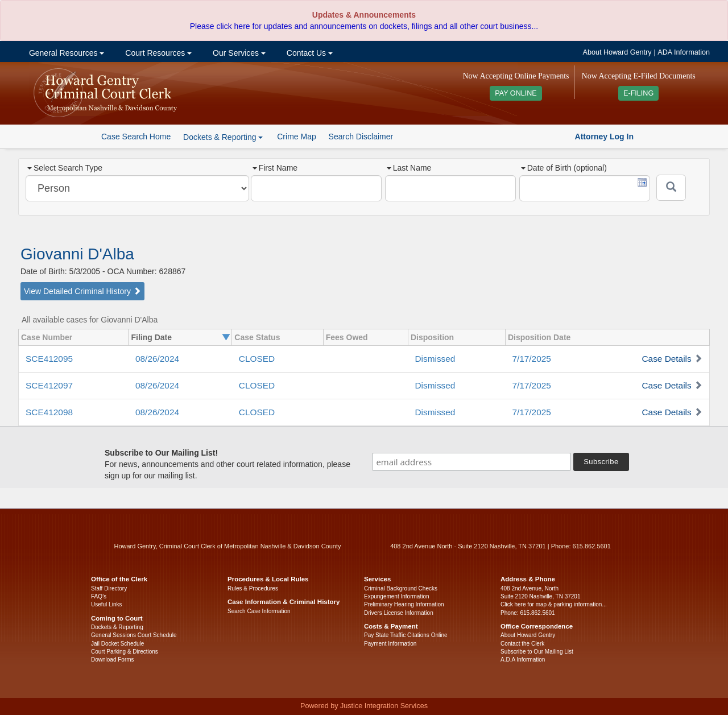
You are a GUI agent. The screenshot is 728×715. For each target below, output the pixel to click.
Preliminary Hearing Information (404, 604)
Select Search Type (65, 168)
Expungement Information (397, 596)
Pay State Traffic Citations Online (406, 635)
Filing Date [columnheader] (151, 337)
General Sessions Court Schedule (134, 635)
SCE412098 (49, 412)
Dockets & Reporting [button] (223, 137)
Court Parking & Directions (125, 652)
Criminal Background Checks (401, 588)
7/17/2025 (531, 359)
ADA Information (684, 52)
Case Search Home (136, 137)
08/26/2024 (157, 359)
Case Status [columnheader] (257, 337)
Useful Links (106, 604)
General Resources (65, 53)
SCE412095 (49, 359)
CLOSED (257, 359)
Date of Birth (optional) (564, 168)
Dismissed (435, 359)
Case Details (666, 359)
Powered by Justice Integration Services (364, 706)
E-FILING (638, 93)
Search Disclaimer (361, 137)
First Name (275, 168)
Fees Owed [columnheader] (347, 337)
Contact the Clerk (522, 644)
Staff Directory (109, 588)
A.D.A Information (523, 660)
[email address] (471, 462)
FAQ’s (99, 596)
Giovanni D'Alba (77, 254)
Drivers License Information (399, 613)
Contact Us (309, 53)
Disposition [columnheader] (432, 337)
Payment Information (390, 644)
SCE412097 (49, 385)
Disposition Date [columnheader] (539, 337)
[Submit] (671, 188)
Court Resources (157, 53)
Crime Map (296, 137)
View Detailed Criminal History (82, 291)
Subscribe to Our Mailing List (537, 652)
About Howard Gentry (617, 52)
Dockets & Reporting (117, 627)
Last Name (409, 168)
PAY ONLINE (516, 93)
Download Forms (113, 660)
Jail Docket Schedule (117, 644)
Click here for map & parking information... (554, 604)
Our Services (238, 53)
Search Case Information (259, 611)
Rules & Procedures (253, 588)
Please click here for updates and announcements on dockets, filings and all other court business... (364, 26)
